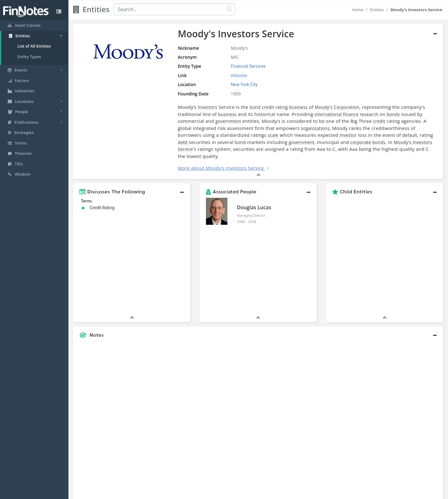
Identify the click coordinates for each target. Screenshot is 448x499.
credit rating (259, 107)
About (183, 493)
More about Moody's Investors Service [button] (205, 161)
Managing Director (251, 208)
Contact (272, 493)
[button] (132, 185)
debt (351, 135)
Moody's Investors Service (317, 142)
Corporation (331, 107)
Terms (253, 493)
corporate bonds (263, 142)
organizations (251, 128)
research (329, 114)
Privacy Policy (228, 493)
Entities (377, 10)
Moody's (308, 107)
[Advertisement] (396, 343)
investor (260, 135)
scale (184, 135)
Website (226, 75)
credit (326, 121)
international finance (296, 114)
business (283, 107)
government (175, 121)
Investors (192, 107)
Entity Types (29, 57)
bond (240, 107)
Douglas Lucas (254, 201)
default (321, 135)
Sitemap (202, 493)
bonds (353, 114)
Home (358, 10)
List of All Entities (34, 46)
